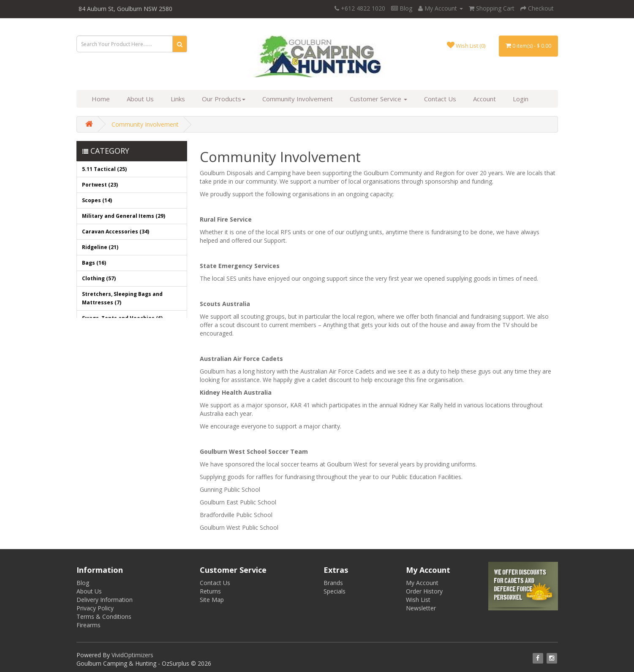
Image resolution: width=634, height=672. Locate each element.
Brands (333, 583)
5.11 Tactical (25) (104, 169)
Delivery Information (105, 600)
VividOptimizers (132, 655)
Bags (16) (94, 263)
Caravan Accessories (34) (116, 232)
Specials (335, 591)
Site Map (212, 600)
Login (521, 99)
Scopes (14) (97, 200)
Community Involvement (298, 99)
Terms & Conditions (104, 616)
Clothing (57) (99, 278)
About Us (140, 99)
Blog (402, 8)
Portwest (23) (100, 185)
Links (178, 99)
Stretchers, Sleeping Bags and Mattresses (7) (122, 298)
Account (484, 99)
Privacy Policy (95, 608)
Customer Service (378, 99)
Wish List (418, 600)
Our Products (224, 99)
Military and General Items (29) (124, 216)
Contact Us (440, 99)
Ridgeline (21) (100, 247)
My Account (422, 583)
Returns (210, 591)
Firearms (88, 625)
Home (101, 99)
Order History (424, 591)
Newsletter (421, 608)
